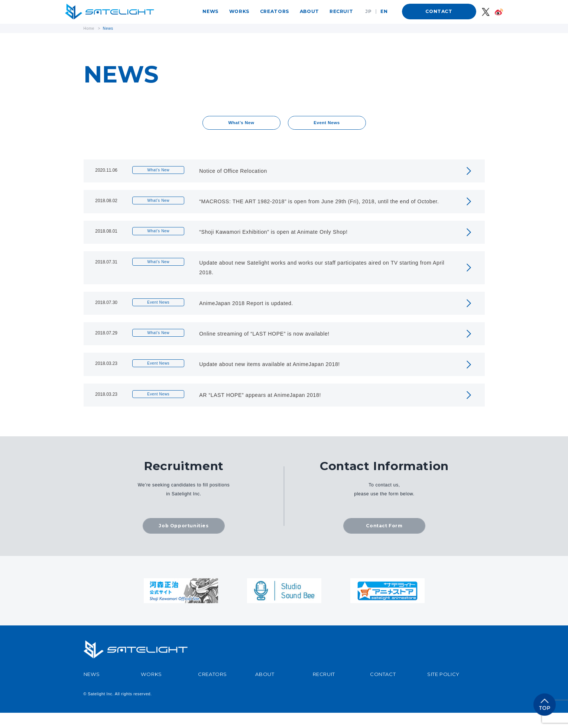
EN (384, 11)
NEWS (210, 11)
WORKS (239, 11)
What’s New (241, 123)
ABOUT (309, 11)
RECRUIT (341, 11)
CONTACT (439, 11)
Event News (327, 123)
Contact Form (384, 541)
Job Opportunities (184, 541)
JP (368, 11)
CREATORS (275, 11)
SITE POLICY (443, 690)
